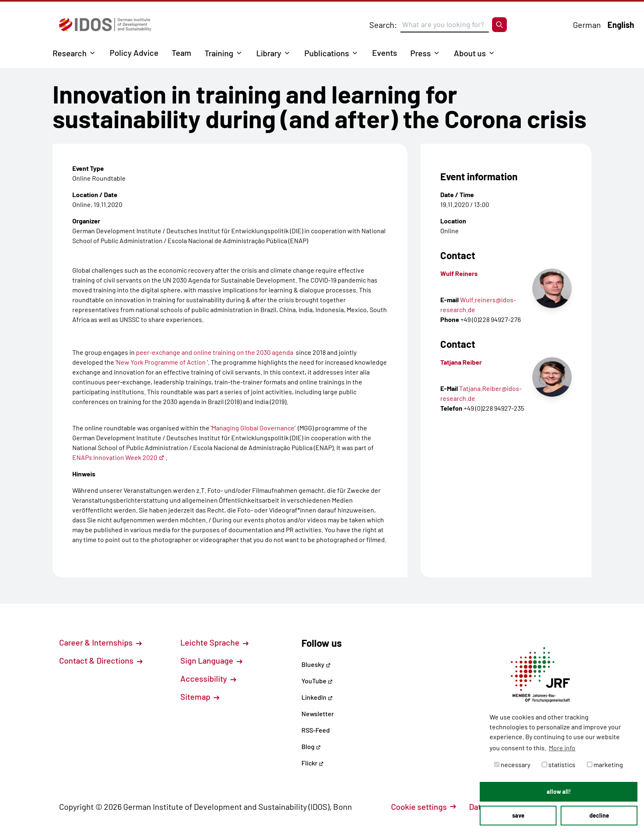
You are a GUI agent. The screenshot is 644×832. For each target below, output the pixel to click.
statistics (559, 764)
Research (70, 53)
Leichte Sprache (214, 642)
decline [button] (599, 815)
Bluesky (316, 664)
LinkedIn (317, 697)
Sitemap (200, 696)
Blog (311, 746)
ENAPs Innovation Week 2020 (118, 457)
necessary (512, 764)
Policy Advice (134, 53)
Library (269, 53)
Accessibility (208, 678)
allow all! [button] (559, 792)
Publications (327, 53)
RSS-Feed (316, 730)
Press (421, 53)
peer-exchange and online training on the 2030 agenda (214, 352)
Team (182, 53)
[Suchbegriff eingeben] (445, 25)
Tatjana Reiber (461, 362)
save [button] (518, 815)
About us (470, 53)
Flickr (313, 763)
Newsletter (318, 714)
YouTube (317, 681)
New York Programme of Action (161, 362)
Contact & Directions (101, 660)
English (621, 25)
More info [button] (562, 748)
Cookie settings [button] (423, 807)
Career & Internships (100, 642)
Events (385, 53)
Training (219, 53)
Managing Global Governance (253, 428)
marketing (605, 764)
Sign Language (211, 660)
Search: (383, 25)
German (587, 25)
